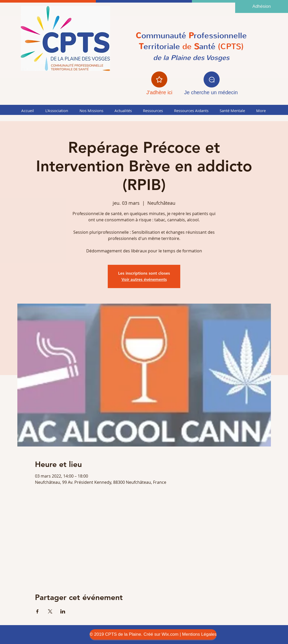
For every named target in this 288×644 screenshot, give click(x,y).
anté (207, 46)
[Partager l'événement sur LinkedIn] (63, 611)
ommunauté (164, 36)
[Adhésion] (262, 6)
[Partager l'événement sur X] (50, 611)
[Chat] (212, 79)
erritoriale (162, 46)
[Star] (159, 79)
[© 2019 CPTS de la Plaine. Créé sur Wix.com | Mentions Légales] (153, 634)
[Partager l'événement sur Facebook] (37, 611)
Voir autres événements (144, 279)
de (190, 46)
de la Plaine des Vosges (191, 58)
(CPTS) (230, 46)
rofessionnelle (220, 36)
